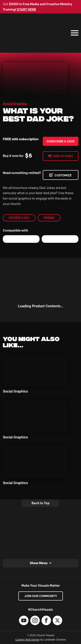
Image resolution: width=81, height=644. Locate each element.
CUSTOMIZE (63, 175)
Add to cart (63, 156)
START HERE (26, 10)
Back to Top (40, 503)
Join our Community (41, 596)
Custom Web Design (27, 640)
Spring (49, 218)
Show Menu (39, 563)
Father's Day (19, 218)
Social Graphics (15, 104)
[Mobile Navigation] (74, 33)
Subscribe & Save (61, 141)
